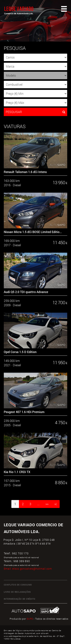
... (38, 504)
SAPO (30, 619)
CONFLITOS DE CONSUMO (18, 585)
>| (55, 504)
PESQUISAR (36, 112)
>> (47, 504)
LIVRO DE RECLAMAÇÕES (17, 592)
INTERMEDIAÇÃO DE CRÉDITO (20, 599)
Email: (28, 569)
